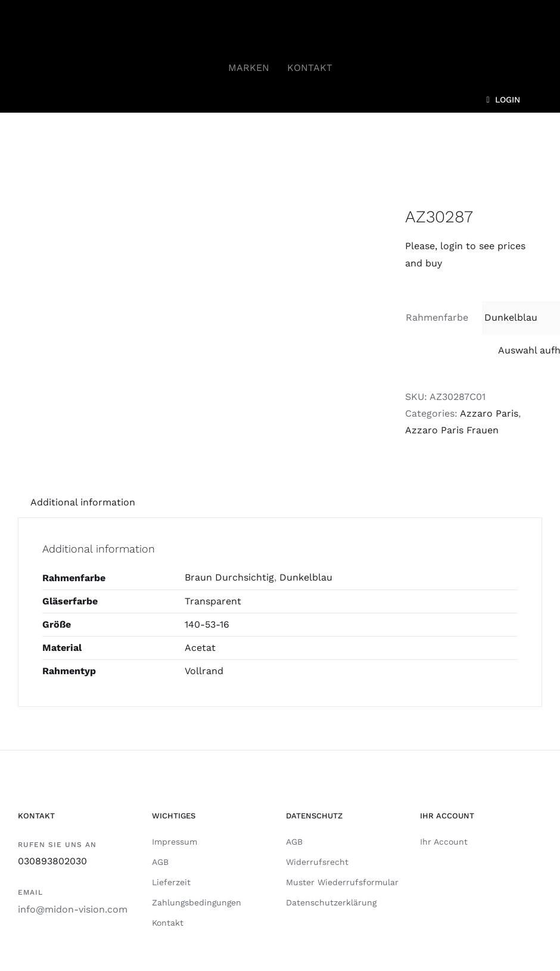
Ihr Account (444, 842)
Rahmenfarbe (437, 317)
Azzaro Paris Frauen (452, 430)
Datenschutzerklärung (331, 902)
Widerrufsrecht (317, 862)
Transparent (213, 601)
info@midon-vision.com (73, 909)
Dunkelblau (306, 577)
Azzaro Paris (489, 413)
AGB (160, 862)
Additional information (83, 502)
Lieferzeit (171, 882)
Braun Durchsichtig (229, 577)
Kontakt (168, 923)
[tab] (83, 502)
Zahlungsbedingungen (197, 902)
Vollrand (204, 671)
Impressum (175, 842)
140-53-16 (207, 624)
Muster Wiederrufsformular (342, 882)
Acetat (200, 648)
